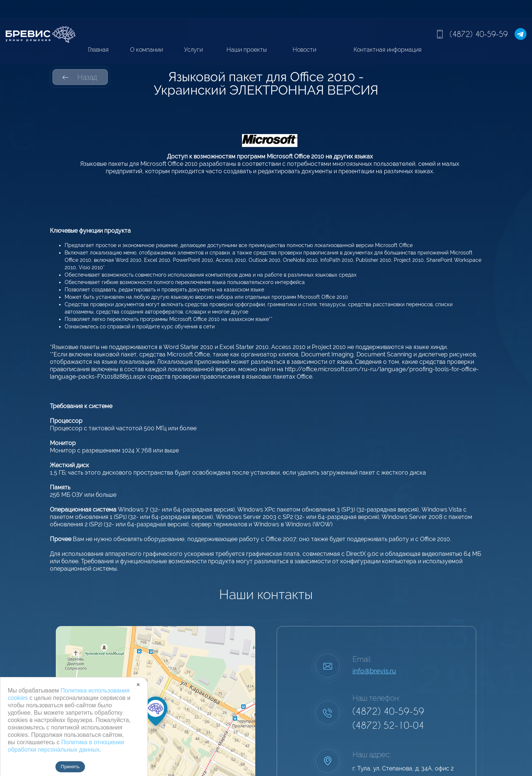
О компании (146, 50)
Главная (98, 50)
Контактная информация (388, 50)
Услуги (193, 50)
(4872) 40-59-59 (479, 34)
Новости (304, 50)
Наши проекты (247, 50)
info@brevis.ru (374, 671)
